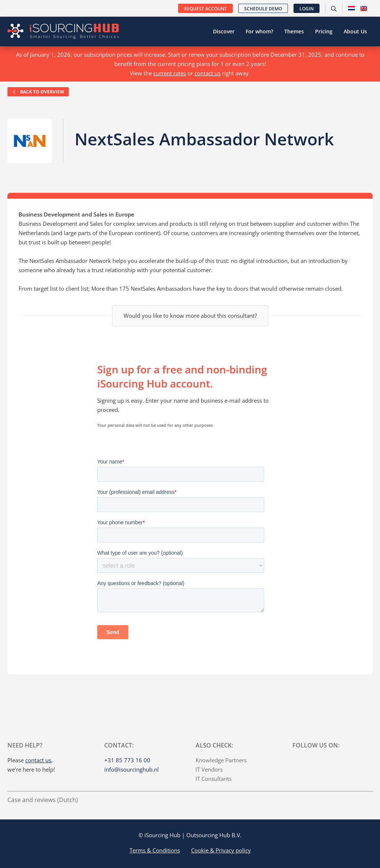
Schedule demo (263, 9)
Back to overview (38, 92)
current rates (170, 73)
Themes (294, 31)
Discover (224, 31)
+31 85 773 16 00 (127, 760)
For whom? (259, 31)
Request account (205, 9)
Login (307, 9)
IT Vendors (209, 769)
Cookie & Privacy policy (221, 850)
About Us (355, 31)
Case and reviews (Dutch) (43, 800)
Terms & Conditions (155, 850)
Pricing (324, 31)
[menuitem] (351, 9)
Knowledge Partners (221, 760)
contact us (207, 73)
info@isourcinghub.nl (132, 769)
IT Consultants (214, 779)
